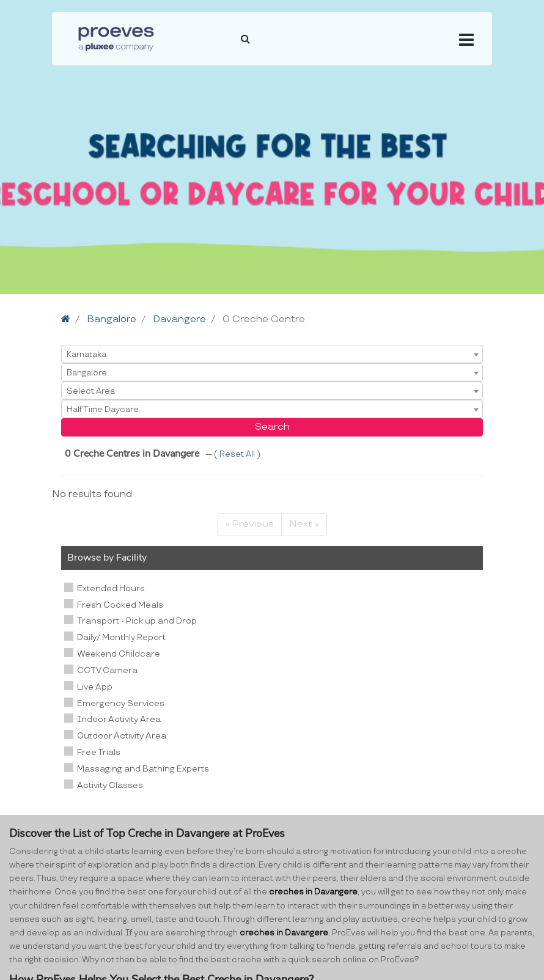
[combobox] (272, 354)
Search (272, 427)
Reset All (238, 454)
